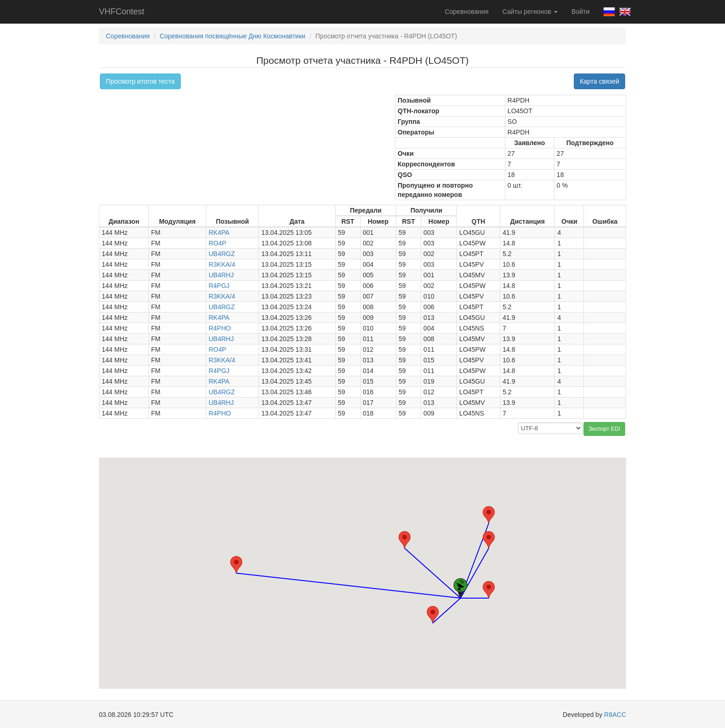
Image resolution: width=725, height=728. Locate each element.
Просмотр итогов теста (140, 81)
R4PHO (220, 328)
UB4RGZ (222, 254)
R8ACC (615, 715)
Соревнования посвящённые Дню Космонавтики (232, 36)
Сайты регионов (530, 12)
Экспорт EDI (604, 429)
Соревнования (467, 12)
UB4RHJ (221, 275)
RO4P (217, 243)
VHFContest (122, 12)
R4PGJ (219, 286)
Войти (581, 12)
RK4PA (219, 232)
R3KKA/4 (222, 264)
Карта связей (599, 81)
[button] (489, 540)
